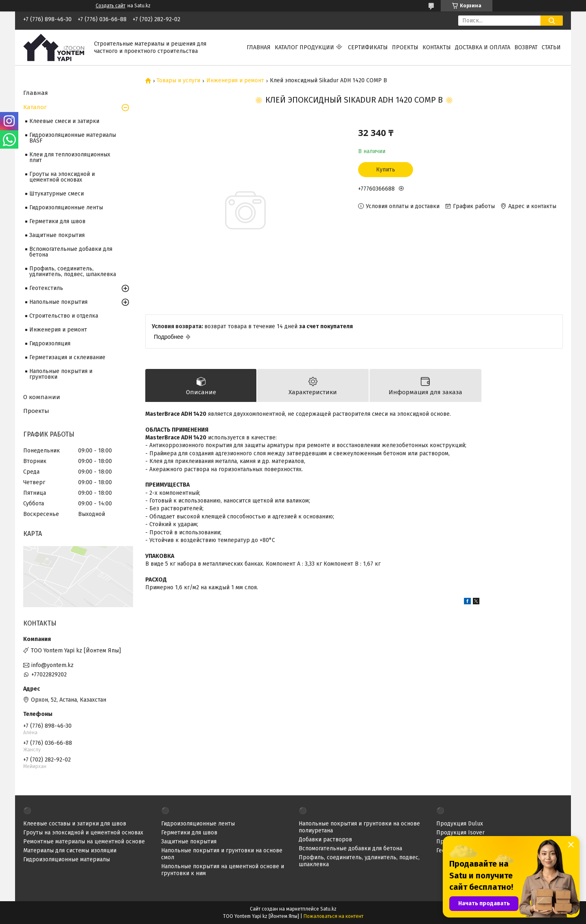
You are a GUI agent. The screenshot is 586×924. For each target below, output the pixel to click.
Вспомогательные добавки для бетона (71, 252)
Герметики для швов (57, 221)
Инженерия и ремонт (235, 81)
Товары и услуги (178, 81)
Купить (386, 170)
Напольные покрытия (58, 302)
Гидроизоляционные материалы (67, 859)
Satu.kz (328, 909)
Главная (259, 47)
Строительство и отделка (64, 316)
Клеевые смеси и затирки (64, 121)
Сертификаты (368, 47)
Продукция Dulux (460, 824)
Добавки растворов (325, 840)
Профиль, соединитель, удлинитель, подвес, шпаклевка (73, 271)
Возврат (526, 47)
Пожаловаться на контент (333, 916)
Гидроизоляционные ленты (66, 207)
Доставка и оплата (483, 47)
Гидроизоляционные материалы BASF (73, 138)
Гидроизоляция (50, 343)
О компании (42, 397)
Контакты (437, 47)
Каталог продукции (304, 47)
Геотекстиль (46, 288)
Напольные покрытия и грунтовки (61, 374)
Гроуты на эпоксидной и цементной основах (62, 177)
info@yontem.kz (52, 665)
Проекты (405, 47)
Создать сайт (110, 6)
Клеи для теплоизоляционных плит (70, 157)
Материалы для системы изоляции (70, 850)
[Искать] (552, 21)
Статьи (551, 47)
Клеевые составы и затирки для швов (75, 824)
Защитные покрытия (57, 235)
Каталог (35, 107)
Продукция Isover (460, 833)
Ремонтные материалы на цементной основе (84, 842)
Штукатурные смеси (57, 194)
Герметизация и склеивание (67, 357)
